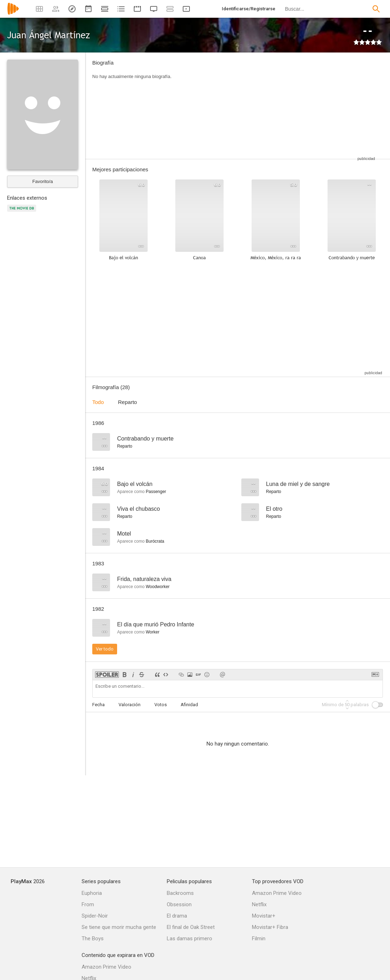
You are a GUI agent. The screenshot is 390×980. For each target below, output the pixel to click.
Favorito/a (43, 181)
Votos (161, 705)
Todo (98, 402)
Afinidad (189, 705)
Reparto (128, 402)
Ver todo (105, 649)
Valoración (130, 705)
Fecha (98, 705)
